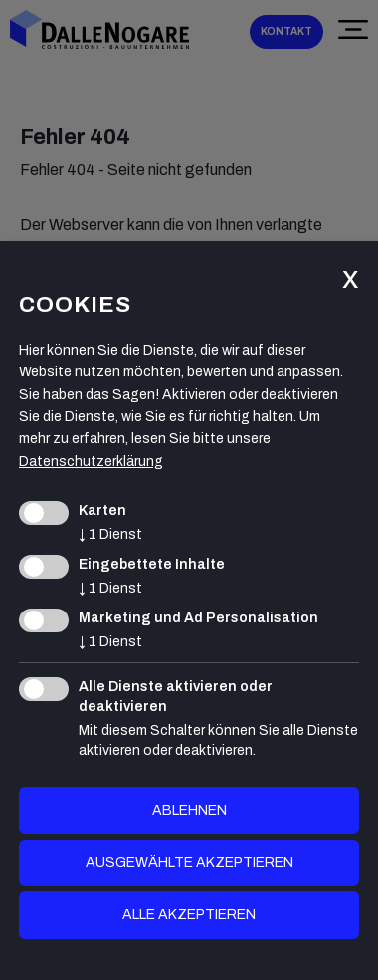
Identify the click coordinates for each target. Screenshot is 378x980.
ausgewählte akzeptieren (189, 863)
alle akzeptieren (189, 915)
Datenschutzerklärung (91, 462)
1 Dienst (110, 534)
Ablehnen (189, 810)
